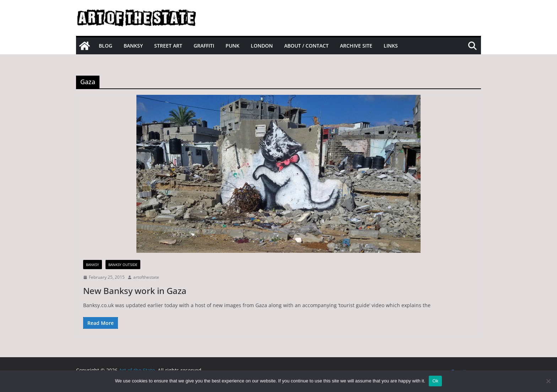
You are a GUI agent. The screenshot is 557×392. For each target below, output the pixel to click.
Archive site (356, 46)
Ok (435, 381)
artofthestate (146, 277)
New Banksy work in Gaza (135, 291)
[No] (548, 381)
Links (391, 46)
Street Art (168, 46)
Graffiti (204, 46)
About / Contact (306, 46)
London (262, 46)
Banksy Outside (123, 265)
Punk (232, 46)
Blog (106, 46)
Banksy (133, 46)
